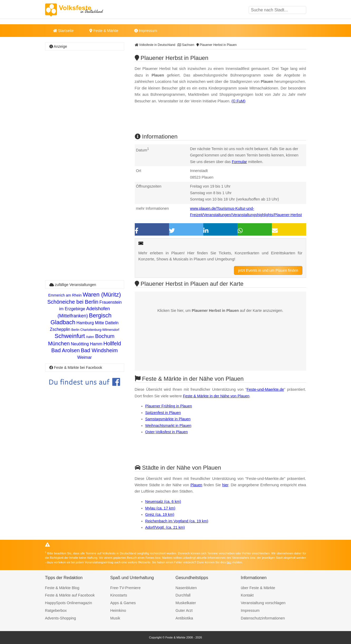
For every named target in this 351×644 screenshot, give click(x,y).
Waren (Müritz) (102, 295)
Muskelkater (186, 603)
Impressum (146, 31)
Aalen (90, 337)
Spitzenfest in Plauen (163, 413)
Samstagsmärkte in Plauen (168, 419)
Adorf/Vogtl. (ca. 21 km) (165, 527)
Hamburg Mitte (90, 323)
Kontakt (247, 595)
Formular (239, 162)
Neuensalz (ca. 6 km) (163, 502)
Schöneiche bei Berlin (73, 302)
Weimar (85, 357)
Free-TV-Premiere (125, 588)
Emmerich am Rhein (65, 295)
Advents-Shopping (61, 618)
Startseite (63, 31)
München (59, 344)
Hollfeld (112, 344)
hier (225, 485)
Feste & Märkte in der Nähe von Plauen (216, 396)
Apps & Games (123, 603)
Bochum (105, 336)
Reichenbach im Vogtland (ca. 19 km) (177, 521)
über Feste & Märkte (258, 588)
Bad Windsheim (99, 350)
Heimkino (118, 610)
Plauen (196, 485)
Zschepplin (60, 329)
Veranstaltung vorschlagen (263, 603)
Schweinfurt (70, 336)
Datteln (112, 323)
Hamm (96, 344)
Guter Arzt (184, 610)
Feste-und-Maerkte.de (265, 389)
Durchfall (183, 595)
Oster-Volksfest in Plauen (167, 432)
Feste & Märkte (104, 31)
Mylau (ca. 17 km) (160, 508)
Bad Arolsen (66, 350)
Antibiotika (184, 618)
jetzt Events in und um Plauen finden (268, 270)
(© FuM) (239, 101)
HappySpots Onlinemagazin (69, 603)
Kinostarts (119, 595)
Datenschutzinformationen (263, 618)
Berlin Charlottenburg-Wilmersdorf (95, 330)
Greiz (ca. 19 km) (160, 514)
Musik (115, 618)
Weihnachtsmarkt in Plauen (168, 426)
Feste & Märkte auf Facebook (70, 595)
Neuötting (80, 344)
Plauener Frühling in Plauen (169, 406)
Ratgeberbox (56, 610)
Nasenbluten (186, 588)
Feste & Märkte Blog (62, 588)
